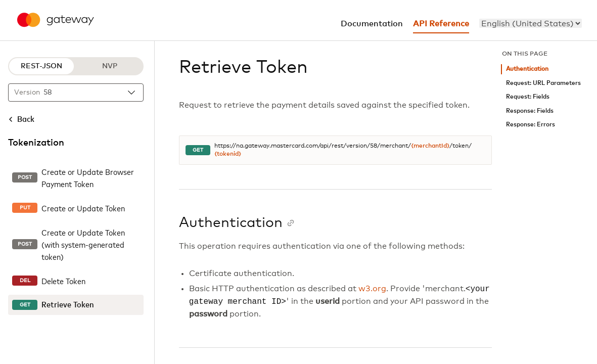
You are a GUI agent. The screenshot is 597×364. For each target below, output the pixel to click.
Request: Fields (528, 97)
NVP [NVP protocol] (110, 66)
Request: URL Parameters (543, 83)
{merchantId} (430, 146)
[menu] (531, 23)
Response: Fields (530, 111)
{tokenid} (228, 154)
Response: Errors (531, 125)
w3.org (372, 289)
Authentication (527, 69)
